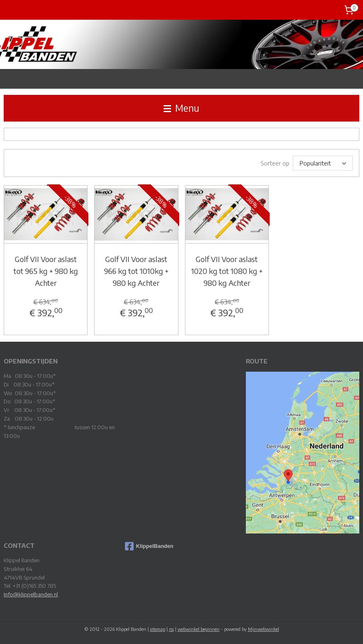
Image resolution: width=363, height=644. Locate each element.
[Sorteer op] (323, 163)
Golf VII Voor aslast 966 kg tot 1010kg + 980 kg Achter (136, 271)
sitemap (158, 629)
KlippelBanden (149, 546)
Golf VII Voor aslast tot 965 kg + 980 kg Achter (46, 271)
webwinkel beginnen (199, 629)
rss (171, 629)
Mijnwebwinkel (264, 629)
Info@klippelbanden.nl (31, 594)
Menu (181, 108)
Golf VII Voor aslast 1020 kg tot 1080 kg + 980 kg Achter (227, 271)
